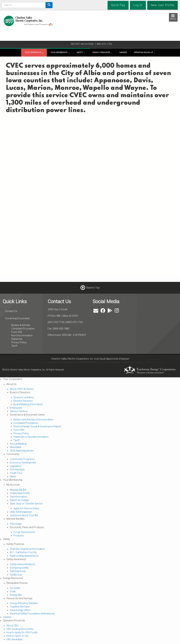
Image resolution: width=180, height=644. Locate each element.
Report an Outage (19, 500)
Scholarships (17, 470)
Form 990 (17, 332)
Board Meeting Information (28, 404)
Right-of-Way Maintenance (24, 556)
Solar (13, 591)
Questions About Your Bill (24, 515)
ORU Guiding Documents (20, 629)
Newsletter (16, 447)
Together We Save (20, 607)
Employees (16, 408)
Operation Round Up (145, 52)
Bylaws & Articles (21, 325)
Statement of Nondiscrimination (31, 437)
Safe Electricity (18, 571)
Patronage (16, 524)
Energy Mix (16, 595)
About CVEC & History (22, 389)
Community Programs (22, 459)
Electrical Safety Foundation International (32, 614)
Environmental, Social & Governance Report (37, 426)
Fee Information (19, 497)
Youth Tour (16, 473)
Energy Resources (102, 52)
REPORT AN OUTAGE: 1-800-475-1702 (91, 44)
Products (19, 536)
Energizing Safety (19, 568)
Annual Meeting (18, 444)
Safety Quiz (16, 575)
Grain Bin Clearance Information (27, 549)
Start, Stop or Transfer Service (26, 504)
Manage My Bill (18, 490)
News (13, 476)
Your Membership (60, 52)
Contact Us (11, 311)
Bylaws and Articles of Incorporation (33, 420)
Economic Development (23, 463)
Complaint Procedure (23, 329)
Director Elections (23, 401)
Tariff (14, 346)
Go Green (15, 588)
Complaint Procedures (26, 423)
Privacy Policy (19, 342)
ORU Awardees (15, 639)
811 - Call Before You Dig (23, 552)
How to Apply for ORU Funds (22, 632)
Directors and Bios (24, 397)
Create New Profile (20, 493)
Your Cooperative (34, 52)
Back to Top (93, 288)
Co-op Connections (24, 532)
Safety (81, 52)
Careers (123, 52)
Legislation (16, 466)
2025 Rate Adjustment (22, 451)
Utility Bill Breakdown (21, 512)
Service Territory (19, 411)
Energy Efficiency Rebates (24, 603)
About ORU (12, 625)
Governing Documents (17, 318)
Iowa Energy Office (20, 610)
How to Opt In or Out (17, 636)
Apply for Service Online (26, 508)
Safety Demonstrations (23, 564)
